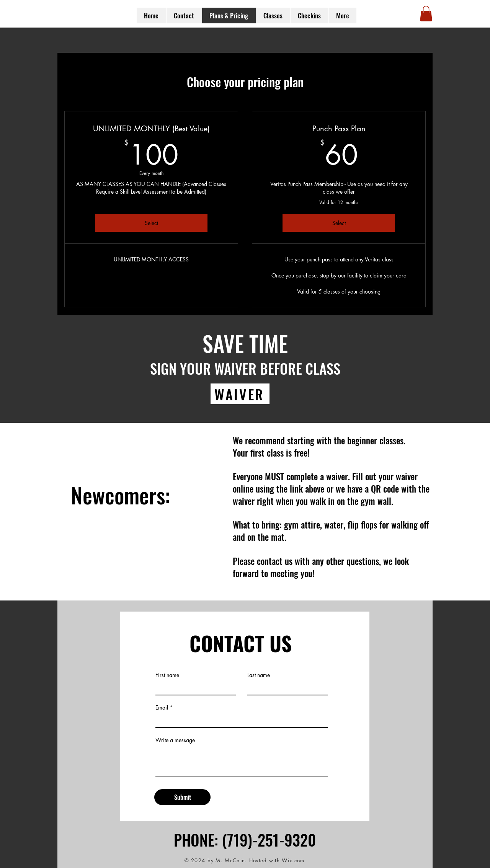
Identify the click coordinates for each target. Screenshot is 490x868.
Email (162, 708)
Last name (259, 675)
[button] (426, 14)
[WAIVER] (240, 394)
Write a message (175, 740)
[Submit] (182, 797)
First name (167, 675)
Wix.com (293, 860)
